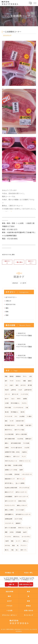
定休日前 (17, 474)
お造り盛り (29, 425)
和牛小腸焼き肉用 (10, 439)
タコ (16, 416)
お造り (12, 385)
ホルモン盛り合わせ (16, 448)
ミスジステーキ (9, 523)
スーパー (18, 541)
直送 (13, 545)
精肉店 (12, 376)
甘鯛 (24, 381)
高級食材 (18, 376)
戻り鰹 (30, 385)
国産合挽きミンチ (10, 479)
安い (17, 550)
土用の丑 (13, 390)
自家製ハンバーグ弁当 (11, 470)
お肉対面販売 (9, 496)
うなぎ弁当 (20, 439)
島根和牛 (18, 523)
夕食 (12, 550)
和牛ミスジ (16, 456)
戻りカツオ (15, 394)
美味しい (26, 541)
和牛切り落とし (9, 483)
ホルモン (24, 403)
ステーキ (7, 394)
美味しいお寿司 (9, 510)
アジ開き (29, 416)
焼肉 (6, 421)
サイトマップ (29, 615)
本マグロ (23, 385)
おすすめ (7, 545)
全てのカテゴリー (11, 297)
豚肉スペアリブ (9, 492)
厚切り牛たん (9, 430)
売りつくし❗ (21, 479)
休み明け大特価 (18, 465)
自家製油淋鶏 (9, 519)
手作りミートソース (25, 461)
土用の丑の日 (28, 390)
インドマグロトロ (18, 408)
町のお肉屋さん (15, 403)
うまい (13, 399)
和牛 (6, 381)
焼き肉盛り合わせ (10, 425)
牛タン (25, 376)
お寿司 (7, 448)
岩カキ (7, 399)
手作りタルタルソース (11, 461)
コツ (6, 385)
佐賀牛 (21, 470)
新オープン (24, 550)
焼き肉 (22, 412)
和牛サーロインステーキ (21, 496)
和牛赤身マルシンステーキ (23, 514)
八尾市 (7, 541)
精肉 (13, 255)
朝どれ (7, 550)
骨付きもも (16, 537)
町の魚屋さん (15, 412)
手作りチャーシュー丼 (24, 528)
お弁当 (12, 532)
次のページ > (31, 262)
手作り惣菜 (8, 408)
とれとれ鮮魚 (9, 474)
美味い (7, 443)
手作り (19, 399)
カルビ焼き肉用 (9, 434)
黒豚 (6, 532)
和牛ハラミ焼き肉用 (10, 528)
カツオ (12, 421)
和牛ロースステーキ (21, 492)
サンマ (24, 456)
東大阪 (7, 412)
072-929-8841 (12, 239)
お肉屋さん (8, 456)
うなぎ (20, 390)
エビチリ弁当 (18, 519)
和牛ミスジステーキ (10, 501)
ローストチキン (26, 537)
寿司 (17, 385)
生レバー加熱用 (20, 483)
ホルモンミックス (10, 505)
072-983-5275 (12, 229)
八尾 (27, 408)
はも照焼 (22, 416)
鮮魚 (7, 312)
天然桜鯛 (18, 532)
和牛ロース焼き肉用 (21, 434)
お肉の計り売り (20, 421)
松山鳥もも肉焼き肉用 (11, 488)
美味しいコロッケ (22, 505)
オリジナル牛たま (24, 488)
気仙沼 (7, 390)
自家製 (25, 399)
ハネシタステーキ (27, 474)
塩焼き (30, 381)
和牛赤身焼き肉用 (16, 443)
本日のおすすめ (7, 255)
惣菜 (7, 315)
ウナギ (12, 381)
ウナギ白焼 (26, 443)
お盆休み (24, 452)
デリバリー (24, 545)
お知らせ (8, 301)
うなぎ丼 (27, 448)
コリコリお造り (20, 510)
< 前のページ (7, 262)
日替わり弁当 (22, 501)
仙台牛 (25, 532)
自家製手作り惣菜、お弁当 (12, 452)
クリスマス (8, 537)
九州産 (7, 403)
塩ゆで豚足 (8, 465)
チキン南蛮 (20, 425)
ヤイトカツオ (9, 416)
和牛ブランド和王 (19, 430)
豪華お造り (29, 439)
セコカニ (18, 381)
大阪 (30, 376)
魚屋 (6, 376)
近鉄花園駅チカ (9, 514)
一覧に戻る (19, 262)
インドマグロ (24, 394)
